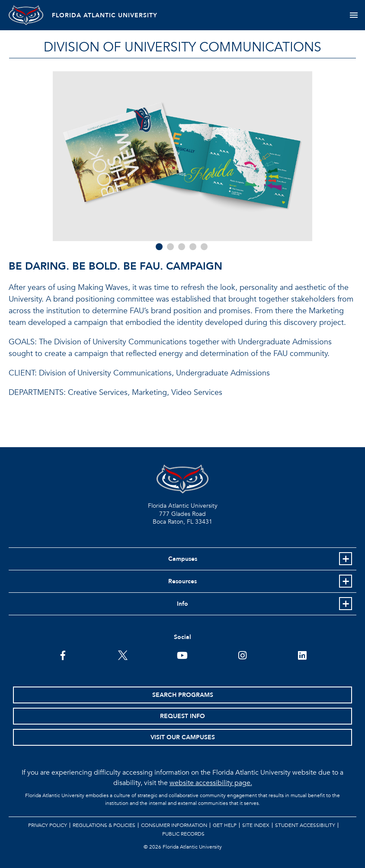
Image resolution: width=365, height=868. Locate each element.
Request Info (182, 716)
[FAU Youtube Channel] (182, 655)
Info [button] (182, 604)
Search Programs (183, 695)
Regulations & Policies (104, 825)
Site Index (256, 825)
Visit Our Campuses (183, 737)
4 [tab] (193, 247)
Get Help (225, 825)
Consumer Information (174, 825)
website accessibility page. (211, 783)
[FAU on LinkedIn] (302, 655)
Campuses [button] (183, 559)
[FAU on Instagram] (242, 655)
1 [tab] (159, 247)
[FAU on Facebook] (63, 655)
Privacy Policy (48, 825)
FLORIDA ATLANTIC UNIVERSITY (105, 15)
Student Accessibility (305, 825)
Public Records (183, 834)
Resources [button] (182, 581)
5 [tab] (204, 247)
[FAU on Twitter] (123, 655)
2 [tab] (170, 247)
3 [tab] (182, 247)
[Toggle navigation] (354, 15)
